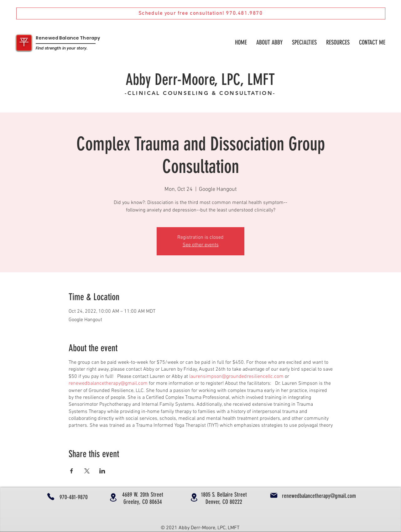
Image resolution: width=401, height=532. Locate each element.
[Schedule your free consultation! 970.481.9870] (201, 13)
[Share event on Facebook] (72, 471)
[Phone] (51, 497)
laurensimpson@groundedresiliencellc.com (236, 377)
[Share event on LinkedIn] (102, 471)
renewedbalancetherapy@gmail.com (108, 383)
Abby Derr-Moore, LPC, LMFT (200, 80)
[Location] (113, 497)
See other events (201, 245)
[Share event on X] (87, 471)
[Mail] (274, 495)
